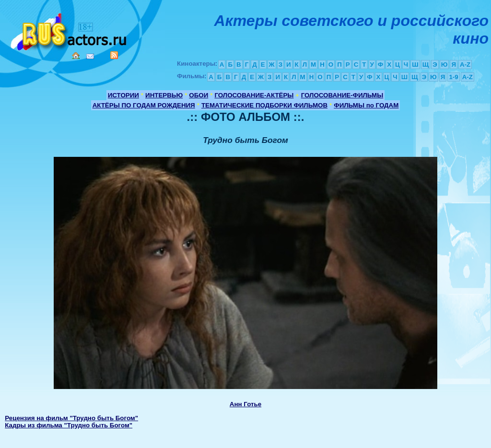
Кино (70, 30)
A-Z (465, 65)
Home (76, 56)
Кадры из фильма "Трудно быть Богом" (69, 425)
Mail (90, 56)
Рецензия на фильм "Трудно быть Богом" (71, 418)
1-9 (453, 77)
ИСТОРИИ (123, 95)
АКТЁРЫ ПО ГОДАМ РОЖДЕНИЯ (144, 105)
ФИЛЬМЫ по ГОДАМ (366, 105)
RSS (114, 55)
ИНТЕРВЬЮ (164, 95)
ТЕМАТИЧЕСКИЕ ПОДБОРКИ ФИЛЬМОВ (264, 105)
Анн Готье (245, 404)
